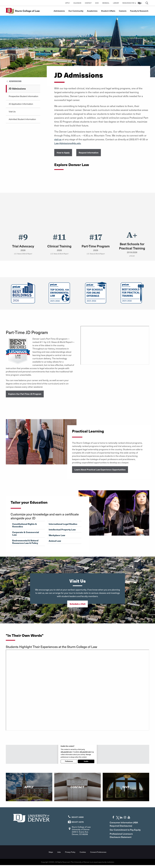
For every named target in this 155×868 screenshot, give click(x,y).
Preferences (69, 762)
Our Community (76, 11)
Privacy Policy (70, 855)
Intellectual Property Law (62, 530)
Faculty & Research (139, 11)
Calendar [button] (77, 3)
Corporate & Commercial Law (26, 534)
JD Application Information (21, 104)
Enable (86, 762)
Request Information (89, 153)
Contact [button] (88, 3)
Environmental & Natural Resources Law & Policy (25, 542)
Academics (92, 11)
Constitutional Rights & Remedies (25, 525)
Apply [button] (68, 3)
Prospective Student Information (23, 96)
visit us (58, 139)
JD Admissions (17, 88)
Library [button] (116, 3)
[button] (129, 3)
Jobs (59, 855)
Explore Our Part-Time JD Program (25, 394)
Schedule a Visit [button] (77, 604)
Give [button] (97, 3)
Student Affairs (108, 11)
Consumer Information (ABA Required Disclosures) (127, 824)
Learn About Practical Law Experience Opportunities (100, 470)
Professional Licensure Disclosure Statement (124, 838)
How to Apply (63, 153)
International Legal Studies (63, 524)
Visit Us (12, 111)
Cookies (83, 855)
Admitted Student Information (22, 119)
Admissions (59, 11)
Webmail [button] (106, 3)
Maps (51, 855)
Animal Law (55, 541)
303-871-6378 (77, 821)
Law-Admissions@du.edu (68, 143)
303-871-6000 (77, 817)
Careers (123, 11)
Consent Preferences (98, 855)
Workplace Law (57, 535)
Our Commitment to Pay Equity (125, 831)
